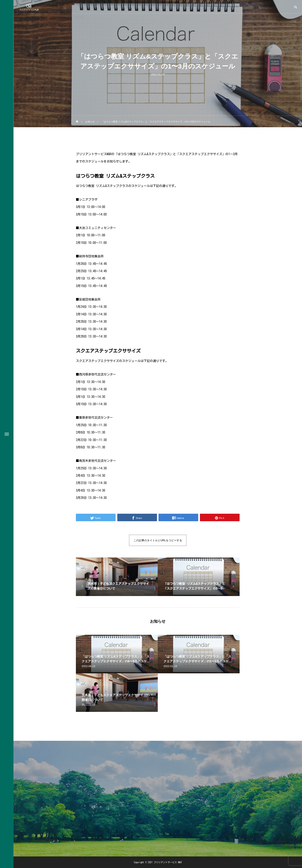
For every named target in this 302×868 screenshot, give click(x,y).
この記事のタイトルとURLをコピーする (158, 540)
